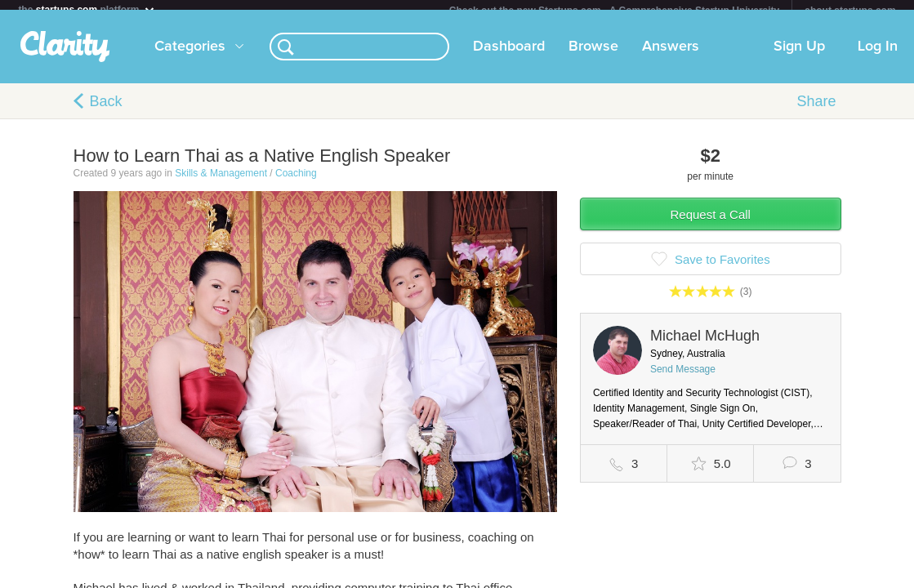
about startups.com (850, 11)
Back (106, 111)
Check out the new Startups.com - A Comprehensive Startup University (615, 11)
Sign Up (799, 56)
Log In (878, 56)
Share (816, 111)
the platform (87, 9)
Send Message (683, 379)
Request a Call (711, 224)
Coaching (296, 183)
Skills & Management (221, 183)
